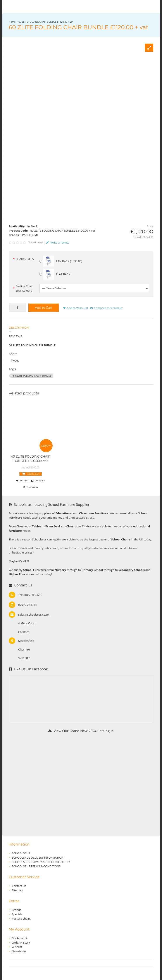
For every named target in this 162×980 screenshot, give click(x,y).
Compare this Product (108, 308)
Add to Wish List (77, 308)
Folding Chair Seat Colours (24, 288)
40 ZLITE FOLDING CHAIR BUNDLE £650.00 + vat (31, 459)
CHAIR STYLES (25, 259)
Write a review (58, 243)
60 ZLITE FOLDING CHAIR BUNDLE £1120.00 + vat (46, 22)
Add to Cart (44, 308)
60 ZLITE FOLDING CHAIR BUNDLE (32, 376)
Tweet (15, 360)
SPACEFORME (29, 235)
